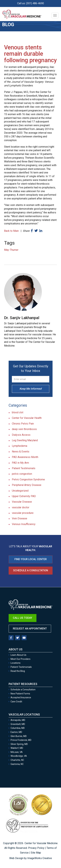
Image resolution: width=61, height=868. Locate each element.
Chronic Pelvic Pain (23, 424)
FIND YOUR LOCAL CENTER (31, 559)
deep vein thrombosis (24, 429)
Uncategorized (20, 491)
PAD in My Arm (20, 463)
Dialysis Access (21, 435)
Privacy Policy (36, 848)
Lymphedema (20, 446)
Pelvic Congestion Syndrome (28, 479)
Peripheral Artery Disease (27, 485)
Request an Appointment (30, 629)
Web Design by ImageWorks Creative (31, 858)
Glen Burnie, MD (19, 736)
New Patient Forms (20, 694)
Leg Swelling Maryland (25, 440)
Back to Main (11, 231)
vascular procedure (23, 513)
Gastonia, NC (17, 764)
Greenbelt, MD (18, 724)
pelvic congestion (22, 474)
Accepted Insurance (21, 697)
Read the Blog (18, 671)
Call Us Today (23, 618)
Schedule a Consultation (31, 570)
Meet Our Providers (20, 659)
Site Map (36, 853)
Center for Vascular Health (27, 418)
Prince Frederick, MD (21, 740)
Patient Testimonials (24, 468)
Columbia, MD (18, 728)
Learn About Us (18, 655)
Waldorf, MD (17, 748)
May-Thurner (11, 250)
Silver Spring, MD (19, 744)
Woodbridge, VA (19, 756)
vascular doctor (21, 507)
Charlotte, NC (17, 760)
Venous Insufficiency (24, 524)
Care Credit (16, 702)
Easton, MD (16, 732)
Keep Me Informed (30, 389)
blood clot (18, 412)
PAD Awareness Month (25, 457)
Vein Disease (20, 518)
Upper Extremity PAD (24, 496)
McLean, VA (17, 752)
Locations (16, 663)
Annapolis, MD (18, 720)
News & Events (21, 452)
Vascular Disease (22, 502)
